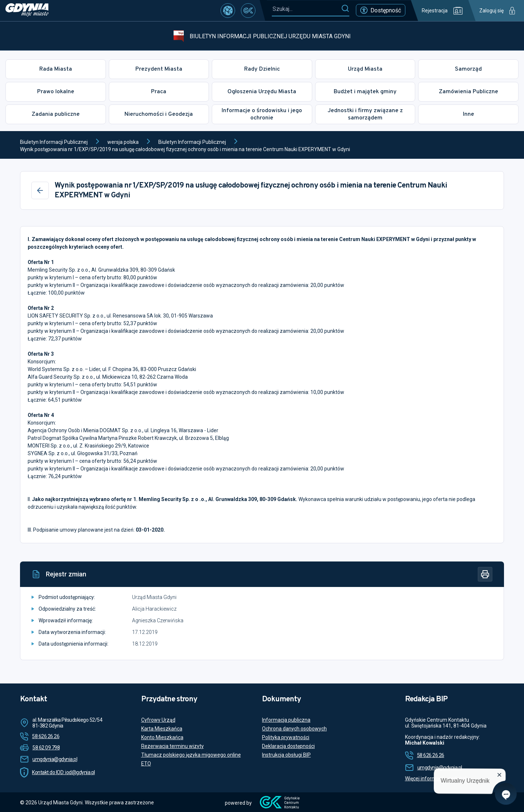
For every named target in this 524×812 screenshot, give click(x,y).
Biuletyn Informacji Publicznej (54, 142)
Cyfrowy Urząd (158, 720)
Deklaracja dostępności (288, 746)
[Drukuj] (485, 574)
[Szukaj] (345, 9)
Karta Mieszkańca (162, 729)
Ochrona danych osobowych (294, 729)
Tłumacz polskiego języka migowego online (191, 755)
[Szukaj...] (306, 9)
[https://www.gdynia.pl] (27, 11)
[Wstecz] (40, 190)
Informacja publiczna (286, 720)
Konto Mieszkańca (162, 737)
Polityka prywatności (286, 737)
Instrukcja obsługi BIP (286, 755)
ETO (146, 764)
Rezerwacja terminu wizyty (172, 746)
